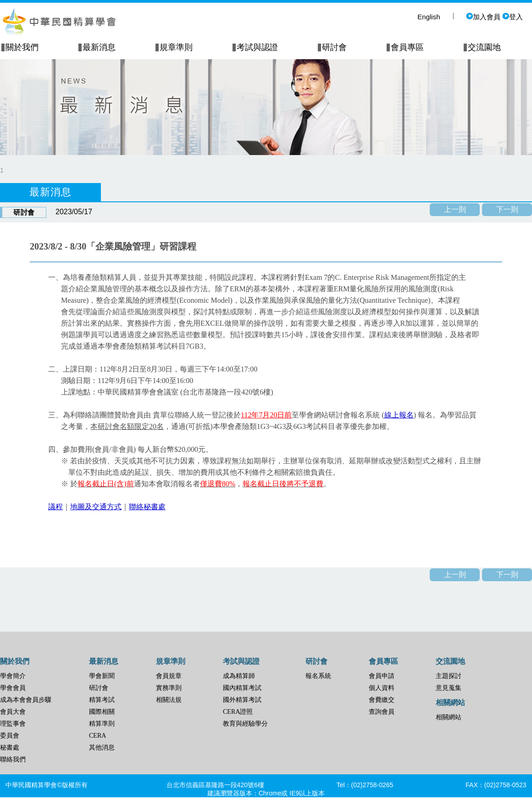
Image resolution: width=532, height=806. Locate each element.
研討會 (99, 688)
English (429, 17)
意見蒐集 (449, 688)
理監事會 (13, 724)
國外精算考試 (242, 700)
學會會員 (13, 688)
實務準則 (169, 688)
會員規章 (169, 676)
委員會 (10, 736)
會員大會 (13, 712)
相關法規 (169, 700)
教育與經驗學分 (245, 724)
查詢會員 (382, 712)
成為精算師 (239, 676)
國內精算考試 (242, 688)
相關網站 (449, 717)
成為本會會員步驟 (26, 700)
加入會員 (483, 17)
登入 (513, 17)
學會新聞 (102, 676)
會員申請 (382, 676)
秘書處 (10, 748)
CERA (97, 736)
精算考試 (102, 700)
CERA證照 (238, 712)
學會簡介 (13, 676)
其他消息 (102, 748)
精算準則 (102, 724)
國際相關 (102, 712)
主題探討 (449, 676)
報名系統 (318, 676)
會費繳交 (382, 700)
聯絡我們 (13, 759)
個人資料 (382, 688)
